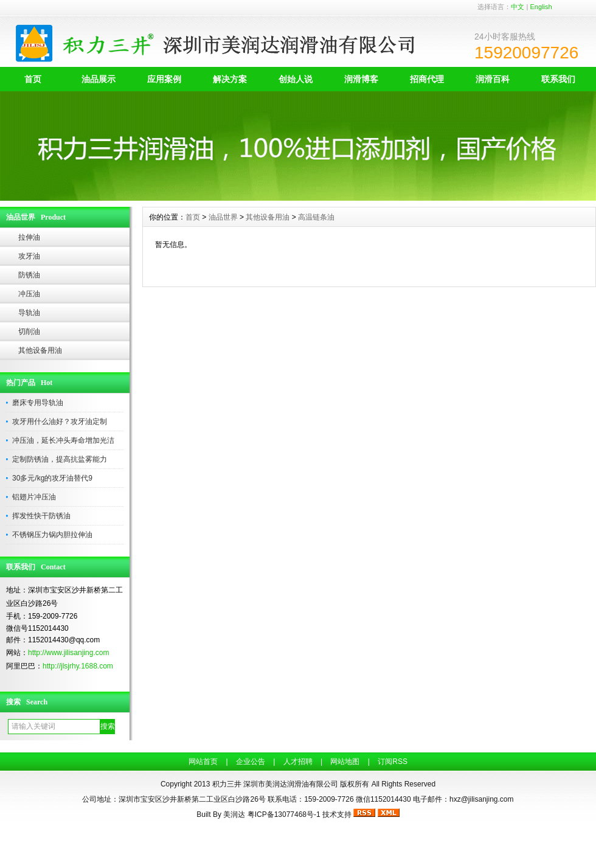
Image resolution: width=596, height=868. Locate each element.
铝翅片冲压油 (34, 497)
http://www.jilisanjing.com (68, 653)
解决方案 (230, 79)
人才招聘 (298, 762)
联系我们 (558, 79)
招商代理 (427, 79)
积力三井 (227, 784)
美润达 (234, 814)
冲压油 (29, 294)
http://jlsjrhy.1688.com (78, 666)
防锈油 (29, 275)
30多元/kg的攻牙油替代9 (52, 478)
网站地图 (345, 762)
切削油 (29, 332)
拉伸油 (29, 237)
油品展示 (99, 79)
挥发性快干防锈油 (41, 516)
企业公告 (251, 762)
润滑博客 (361, 79)
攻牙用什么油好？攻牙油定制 (60, 422)
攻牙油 (29, 256)
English (541, 7)
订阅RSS (393, 762)
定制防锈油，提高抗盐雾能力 (60, 459)
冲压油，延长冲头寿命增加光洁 (63, 440)
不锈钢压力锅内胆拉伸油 (52, 535)
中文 (518, 7)
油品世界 (223, 217)
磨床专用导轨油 (38, 403)
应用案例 (164, 79)
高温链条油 (316, 217)
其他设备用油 (40, 350)
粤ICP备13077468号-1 (284, 814)
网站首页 (203, 762)
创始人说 (296, 79)
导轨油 (29, 313)
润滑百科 (493, 79)
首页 (33, 79)
